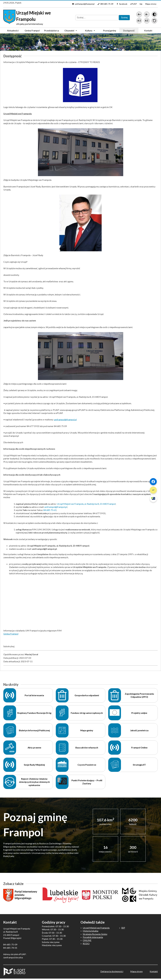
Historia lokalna (91, 931)
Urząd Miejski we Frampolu (96, 928)
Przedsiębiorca (52, 31)
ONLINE (87, 940)
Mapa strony (151, 4)
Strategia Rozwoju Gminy (95, 934)
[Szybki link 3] (153, 499)
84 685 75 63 (50, 510)
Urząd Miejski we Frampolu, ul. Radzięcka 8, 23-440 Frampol (86, 504)
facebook (123, 4)
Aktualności (13, 30)
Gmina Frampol (32, 31)
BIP (123, 928)
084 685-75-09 (107, 4)
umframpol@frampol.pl (85, 4)
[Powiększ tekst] (139, 14)
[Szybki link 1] (153, 482)
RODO (86, 943)
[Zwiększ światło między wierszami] (139, 21)
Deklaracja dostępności (112, 971)
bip (141, 4)
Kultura (90, 31)
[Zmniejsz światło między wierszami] (147, 21)
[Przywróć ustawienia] (154, 21)
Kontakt (148, 30)
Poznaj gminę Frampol (110, 31)
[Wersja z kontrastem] (154, 14)
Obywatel (71, 31)
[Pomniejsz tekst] (147, 14)
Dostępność (129, 30)
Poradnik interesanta (93, 937)
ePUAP (134, 4)
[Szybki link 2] (153, 490)
